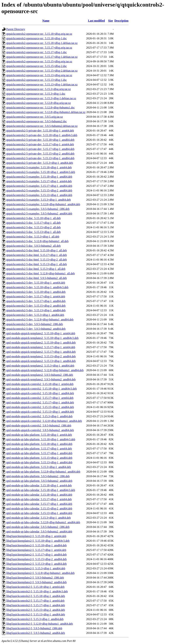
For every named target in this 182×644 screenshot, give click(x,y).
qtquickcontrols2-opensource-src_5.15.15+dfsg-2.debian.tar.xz (42, 71)
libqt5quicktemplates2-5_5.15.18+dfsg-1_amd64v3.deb (38, 541)
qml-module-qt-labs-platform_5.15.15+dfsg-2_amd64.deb (39, 458)
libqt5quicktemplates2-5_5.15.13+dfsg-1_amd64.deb (36, 564)
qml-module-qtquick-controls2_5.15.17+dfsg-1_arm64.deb (40, 398)
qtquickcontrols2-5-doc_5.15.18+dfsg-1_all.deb (33, 218)
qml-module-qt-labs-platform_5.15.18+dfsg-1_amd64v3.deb (41, 439)
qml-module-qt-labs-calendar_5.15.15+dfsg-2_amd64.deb (39, 508)
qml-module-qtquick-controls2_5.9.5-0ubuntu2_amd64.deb (40, 430)
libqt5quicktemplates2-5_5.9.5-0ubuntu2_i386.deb (35, 578)
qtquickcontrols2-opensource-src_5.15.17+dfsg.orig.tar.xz (39, 48)
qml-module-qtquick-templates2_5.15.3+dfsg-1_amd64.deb (40, 366)
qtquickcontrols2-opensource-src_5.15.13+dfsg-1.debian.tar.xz (42, 84)
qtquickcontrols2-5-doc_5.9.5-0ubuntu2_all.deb (33, 246)
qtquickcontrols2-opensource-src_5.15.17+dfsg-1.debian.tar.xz (42, 57)
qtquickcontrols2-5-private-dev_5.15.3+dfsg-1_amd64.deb (40, 163)
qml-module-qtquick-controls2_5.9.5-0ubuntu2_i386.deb (39, 426)
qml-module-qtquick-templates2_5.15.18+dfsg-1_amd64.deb (41, 343)
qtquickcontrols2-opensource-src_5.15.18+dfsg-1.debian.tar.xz (42, 43)
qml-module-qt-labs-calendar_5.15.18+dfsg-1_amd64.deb (39, 495)
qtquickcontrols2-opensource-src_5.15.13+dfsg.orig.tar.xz (39, 75)
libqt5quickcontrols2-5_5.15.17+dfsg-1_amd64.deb (36, 605)
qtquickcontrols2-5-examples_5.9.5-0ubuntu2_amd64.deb (39, 214)
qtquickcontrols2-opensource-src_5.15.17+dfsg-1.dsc (37, 52)
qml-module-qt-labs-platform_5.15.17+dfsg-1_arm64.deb (39, 449)
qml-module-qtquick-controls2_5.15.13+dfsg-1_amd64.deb (40, 412)
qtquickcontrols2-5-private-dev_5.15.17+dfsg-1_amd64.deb (40, 149)
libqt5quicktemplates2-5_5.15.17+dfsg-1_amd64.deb (36, 555)
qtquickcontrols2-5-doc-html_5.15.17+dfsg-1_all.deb (37, 255)
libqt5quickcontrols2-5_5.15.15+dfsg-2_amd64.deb (36, 610)
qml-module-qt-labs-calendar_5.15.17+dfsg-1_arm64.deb (39, 499)
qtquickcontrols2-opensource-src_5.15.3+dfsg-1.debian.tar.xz (41, 98)
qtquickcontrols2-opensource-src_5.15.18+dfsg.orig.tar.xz (39, 34)
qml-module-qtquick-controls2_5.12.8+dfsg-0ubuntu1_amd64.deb (44, 421)
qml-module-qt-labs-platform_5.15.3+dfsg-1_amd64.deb (39, 467)
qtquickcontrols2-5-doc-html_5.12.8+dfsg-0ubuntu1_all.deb (40, 273)
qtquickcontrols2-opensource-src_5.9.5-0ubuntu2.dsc (37, 121)
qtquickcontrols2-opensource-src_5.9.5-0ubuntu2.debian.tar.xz (42, 126)
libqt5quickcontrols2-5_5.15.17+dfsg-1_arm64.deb (35, 601)
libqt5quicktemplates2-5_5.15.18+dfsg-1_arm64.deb (36, 536)
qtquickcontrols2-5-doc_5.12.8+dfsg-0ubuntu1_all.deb (37, 241)
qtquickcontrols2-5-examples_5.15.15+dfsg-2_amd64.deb (39, 190)
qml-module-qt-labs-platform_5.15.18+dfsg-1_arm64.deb (39, 435)
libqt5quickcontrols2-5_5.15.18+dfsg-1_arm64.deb (35, 587)
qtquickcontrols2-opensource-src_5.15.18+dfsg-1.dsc (37, 38)
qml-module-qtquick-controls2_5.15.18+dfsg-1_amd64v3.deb (42, 389)
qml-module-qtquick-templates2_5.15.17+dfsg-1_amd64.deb (41, 352)
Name (46, 21)
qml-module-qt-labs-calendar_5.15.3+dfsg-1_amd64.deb (38, 518)
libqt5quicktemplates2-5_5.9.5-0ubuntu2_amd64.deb (36, 582)
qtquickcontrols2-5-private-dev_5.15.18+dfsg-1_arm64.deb (40, 131)
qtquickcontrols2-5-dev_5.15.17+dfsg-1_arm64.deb (36, 296)
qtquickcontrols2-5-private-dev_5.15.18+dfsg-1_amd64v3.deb (42, 135)
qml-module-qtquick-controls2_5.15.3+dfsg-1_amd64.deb (39, 416)
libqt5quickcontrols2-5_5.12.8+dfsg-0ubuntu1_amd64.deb (40, 624)
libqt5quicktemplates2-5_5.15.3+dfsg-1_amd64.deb (36, 568)
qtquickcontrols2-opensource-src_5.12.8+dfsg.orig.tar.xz (38, 103)
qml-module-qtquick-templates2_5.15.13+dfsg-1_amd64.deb (41, 361)
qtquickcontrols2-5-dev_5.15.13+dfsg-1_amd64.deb (36, 310)
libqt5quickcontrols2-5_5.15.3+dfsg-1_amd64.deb (35, 619)
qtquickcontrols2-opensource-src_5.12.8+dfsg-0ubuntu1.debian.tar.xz (46, 112)
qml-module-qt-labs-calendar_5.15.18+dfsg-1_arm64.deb (39, 485)
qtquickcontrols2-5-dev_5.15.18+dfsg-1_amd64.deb (36, 292)
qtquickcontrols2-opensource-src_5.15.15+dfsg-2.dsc (37, 66)
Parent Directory (16, 29)
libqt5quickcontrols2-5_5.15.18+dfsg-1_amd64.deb (36, 596)
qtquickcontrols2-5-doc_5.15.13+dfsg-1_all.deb (33, 232)
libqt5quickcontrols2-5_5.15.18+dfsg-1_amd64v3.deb (37, 591)
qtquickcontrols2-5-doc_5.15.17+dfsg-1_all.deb (33, 223)
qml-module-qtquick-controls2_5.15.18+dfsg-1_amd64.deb (40, 393)
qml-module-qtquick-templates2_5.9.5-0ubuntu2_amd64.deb (41, 379)
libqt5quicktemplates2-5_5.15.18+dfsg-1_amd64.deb (36, 545)
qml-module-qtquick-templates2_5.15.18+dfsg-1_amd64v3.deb (42, 338)
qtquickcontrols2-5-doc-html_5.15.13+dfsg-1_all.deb (37, 264)
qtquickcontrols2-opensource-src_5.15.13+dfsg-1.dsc (37, 80)
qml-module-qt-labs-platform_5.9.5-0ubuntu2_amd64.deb (39, 481)
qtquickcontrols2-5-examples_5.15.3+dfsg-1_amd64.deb (38, 200)
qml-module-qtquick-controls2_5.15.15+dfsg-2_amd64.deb (40, 407)
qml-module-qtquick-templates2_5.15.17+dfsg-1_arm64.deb (41, 347)
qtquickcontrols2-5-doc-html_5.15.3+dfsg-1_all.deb (36, 269)
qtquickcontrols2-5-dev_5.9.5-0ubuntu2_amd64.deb (36, 329)
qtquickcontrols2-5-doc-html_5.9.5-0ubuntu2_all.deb (37, 278)
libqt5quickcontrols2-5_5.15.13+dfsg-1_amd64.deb (36, 614)
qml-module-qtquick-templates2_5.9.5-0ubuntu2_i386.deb (40, 375)
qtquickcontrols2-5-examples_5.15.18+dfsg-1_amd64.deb (39, 177)
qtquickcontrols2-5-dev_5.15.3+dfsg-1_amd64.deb (35, 315)
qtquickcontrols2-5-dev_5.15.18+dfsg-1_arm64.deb (36, 283)
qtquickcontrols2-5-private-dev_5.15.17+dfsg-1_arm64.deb (40, 144)
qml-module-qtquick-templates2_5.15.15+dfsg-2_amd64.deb (41, 356)
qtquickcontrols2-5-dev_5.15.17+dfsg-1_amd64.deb (36, 301)
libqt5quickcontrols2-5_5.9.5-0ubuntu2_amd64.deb (36, 633)
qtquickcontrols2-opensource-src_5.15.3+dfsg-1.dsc (36, 94)
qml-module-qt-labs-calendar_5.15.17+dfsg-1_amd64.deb (39, 504)
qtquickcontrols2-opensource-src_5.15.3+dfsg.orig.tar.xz (38, 89)
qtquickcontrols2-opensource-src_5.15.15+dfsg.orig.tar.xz (39, 61)
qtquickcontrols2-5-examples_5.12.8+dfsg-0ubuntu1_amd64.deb (43, 204)
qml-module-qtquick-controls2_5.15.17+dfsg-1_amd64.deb (40, 402)
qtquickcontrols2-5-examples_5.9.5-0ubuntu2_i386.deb (38, 209)
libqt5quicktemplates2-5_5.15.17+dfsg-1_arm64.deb (36, 550)
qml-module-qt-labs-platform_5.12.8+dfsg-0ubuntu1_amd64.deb (43, 472)
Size (111, 21)
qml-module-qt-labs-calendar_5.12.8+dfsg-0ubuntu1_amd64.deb (43, 522)
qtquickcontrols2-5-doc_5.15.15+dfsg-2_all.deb (33, 227)
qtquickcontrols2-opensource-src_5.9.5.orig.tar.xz (35, 117)
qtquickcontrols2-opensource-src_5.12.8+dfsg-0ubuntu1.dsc (40, 108)
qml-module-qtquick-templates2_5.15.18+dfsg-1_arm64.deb (41, 333)
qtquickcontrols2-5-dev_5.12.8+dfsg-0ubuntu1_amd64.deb (40, 320)
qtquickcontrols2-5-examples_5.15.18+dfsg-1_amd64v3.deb (41, 172)
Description (121, 21)
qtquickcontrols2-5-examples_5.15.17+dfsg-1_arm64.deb (39, 181)
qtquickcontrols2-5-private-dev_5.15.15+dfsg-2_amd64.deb (40, 154)
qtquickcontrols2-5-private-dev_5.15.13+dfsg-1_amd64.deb (40, 158)
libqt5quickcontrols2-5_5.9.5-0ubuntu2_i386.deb (34, 628)
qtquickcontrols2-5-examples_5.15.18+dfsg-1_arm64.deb (39, 167)
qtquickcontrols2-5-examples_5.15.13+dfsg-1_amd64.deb (39, 195)
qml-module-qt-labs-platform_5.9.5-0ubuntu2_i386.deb (38, 476)
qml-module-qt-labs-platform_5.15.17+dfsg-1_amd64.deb (39, 453)
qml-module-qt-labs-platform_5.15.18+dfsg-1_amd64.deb (39, 444)
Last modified (96, 21)
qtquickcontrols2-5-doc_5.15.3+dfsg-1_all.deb (33, 237)
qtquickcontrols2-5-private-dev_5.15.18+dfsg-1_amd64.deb (40, 140)
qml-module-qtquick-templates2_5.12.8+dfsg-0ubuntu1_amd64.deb (45, 370)
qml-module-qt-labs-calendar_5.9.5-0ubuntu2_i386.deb (38, 527)
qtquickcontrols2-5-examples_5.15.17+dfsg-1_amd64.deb (39, 186)
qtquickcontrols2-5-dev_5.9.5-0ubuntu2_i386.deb (35, 324)
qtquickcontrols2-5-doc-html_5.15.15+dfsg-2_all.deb (37, 260)
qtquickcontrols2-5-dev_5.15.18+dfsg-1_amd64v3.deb (37, 287)
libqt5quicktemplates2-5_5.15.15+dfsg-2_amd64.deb (36, 559)
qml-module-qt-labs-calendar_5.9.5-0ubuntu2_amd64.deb (39, 532)
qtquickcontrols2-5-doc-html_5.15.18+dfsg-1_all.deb (37, 250)
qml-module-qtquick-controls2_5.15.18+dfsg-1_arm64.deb (40, 384)
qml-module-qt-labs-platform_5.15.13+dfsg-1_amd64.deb (39, 462)
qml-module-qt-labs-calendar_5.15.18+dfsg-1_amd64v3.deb (41, 490)
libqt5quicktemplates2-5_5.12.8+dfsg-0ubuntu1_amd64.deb (40, 573)
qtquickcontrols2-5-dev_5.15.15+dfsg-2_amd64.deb (36, 306)
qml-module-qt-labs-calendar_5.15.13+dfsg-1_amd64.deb (39, 513)
